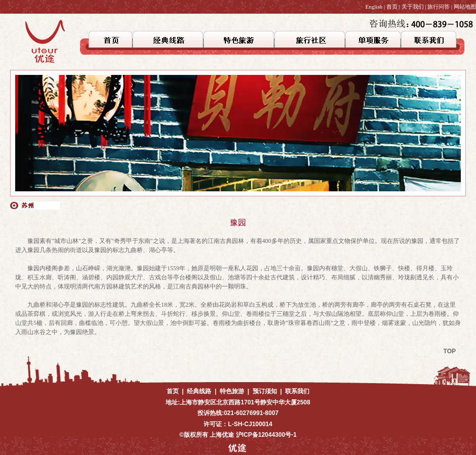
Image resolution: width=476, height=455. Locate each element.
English (374, 7)
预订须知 (265, 391)
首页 (392, 7)
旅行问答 (439, 7)
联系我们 (297, 391)
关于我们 (413, 7)
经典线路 (199, 391)
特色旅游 (232, 391)
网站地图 (465, 7)
